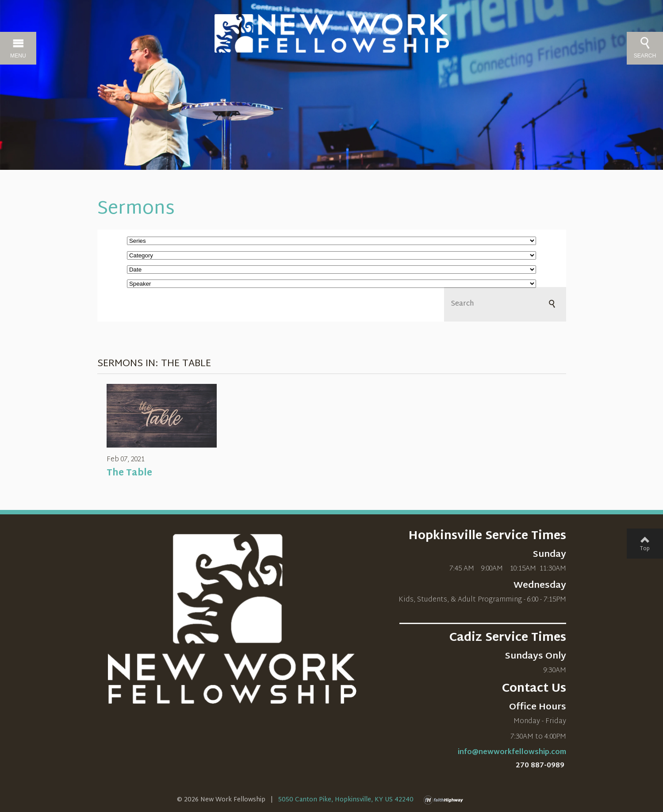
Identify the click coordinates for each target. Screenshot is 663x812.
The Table (129, 473)
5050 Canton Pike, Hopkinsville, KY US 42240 (346, 800)
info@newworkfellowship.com (512, 753)
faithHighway (445, 800)
